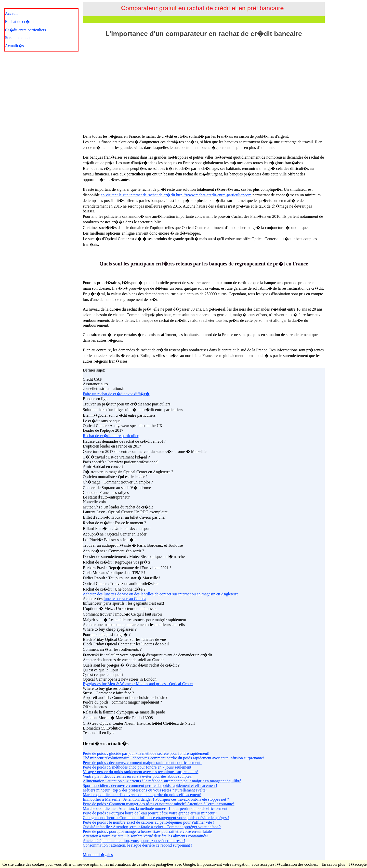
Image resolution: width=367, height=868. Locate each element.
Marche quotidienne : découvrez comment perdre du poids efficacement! (142, 795)
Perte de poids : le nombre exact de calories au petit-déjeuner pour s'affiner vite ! (149, 822)
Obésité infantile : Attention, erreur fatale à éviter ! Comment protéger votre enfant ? (152, 827)
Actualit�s (15, 46)
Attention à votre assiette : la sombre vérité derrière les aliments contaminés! (145, 836)
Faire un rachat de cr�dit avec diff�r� (116, 394)
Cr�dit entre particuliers (26, 30)
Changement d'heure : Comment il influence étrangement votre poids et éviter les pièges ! (156, 818)
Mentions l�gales (98, 855)
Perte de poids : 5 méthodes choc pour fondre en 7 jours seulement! (138, 767)
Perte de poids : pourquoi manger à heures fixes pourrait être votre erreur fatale (147, 831)
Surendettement (18, 38)
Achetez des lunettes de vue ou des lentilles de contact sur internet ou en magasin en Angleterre (161, 594)
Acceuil (11, 13)
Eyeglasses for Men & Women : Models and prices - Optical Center (138, 684)
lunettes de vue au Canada (125, 599)
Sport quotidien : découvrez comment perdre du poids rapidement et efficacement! (150, 786)
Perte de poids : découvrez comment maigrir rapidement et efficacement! (142, 763)
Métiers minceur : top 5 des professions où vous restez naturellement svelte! (145, 790)
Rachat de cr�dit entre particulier (111, 436)
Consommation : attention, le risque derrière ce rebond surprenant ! (138, 845)
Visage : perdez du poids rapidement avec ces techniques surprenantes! (141, 772)
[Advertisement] (204, 83)
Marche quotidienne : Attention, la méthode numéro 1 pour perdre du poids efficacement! (156, 808)
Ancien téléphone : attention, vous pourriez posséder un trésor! (134, 841)
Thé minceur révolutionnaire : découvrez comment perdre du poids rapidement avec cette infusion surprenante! (174, 758)
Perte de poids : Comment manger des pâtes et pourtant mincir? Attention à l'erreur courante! (159, 804)
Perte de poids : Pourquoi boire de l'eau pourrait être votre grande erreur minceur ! (150, 813)
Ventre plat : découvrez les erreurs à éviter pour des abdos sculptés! (138, 776)
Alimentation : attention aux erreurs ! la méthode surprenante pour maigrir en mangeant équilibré (162, 781)
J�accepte (358, 864)
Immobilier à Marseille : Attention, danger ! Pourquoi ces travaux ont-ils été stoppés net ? (156, 799)
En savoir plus (333, 864)
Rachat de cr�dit (19, 22)
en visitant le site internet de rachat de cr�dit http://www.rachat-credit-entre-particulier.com (176, 195)
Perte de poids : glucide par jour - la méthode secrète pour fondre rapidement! (146, 753)
